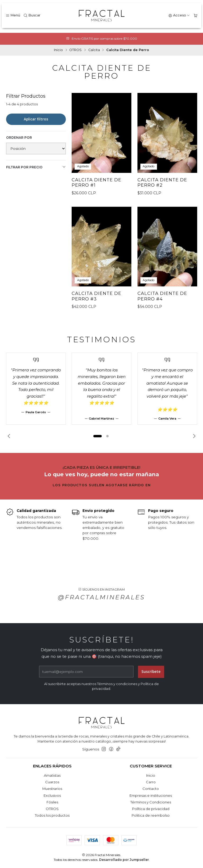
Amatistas (52, 775)
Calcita (94, 50)
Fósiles (52, 802)
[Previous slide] (10, 436)
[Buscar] (32, 15)
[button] (98, 436)
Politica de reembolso (151, 815)
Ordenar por (19, 138)
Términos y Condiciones (151, 802)
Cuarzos (52, 782)
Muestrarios (52, 789)
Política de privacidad (151, 809)
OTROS (75, 50)
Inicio (58, 50)
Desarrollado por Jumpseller (124, 860)
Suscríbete (151, 677)
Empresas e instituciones (151, 795)
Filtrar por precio (36, 167)
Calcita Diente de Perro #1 (96, 183)
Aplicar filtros (36, 119)
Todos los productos (52, 815)
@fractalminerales (101, 602)
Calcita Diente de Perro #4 (162, 301)
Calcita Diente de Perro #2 (162, 183)
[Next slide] (193, 436)
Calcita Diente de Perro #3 (96, 301)
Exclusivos (52, 795)
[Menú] (13, 15)
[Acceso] (179, 15)
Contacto (151, 789)
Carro (151, 782)
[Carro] (195, 15)
